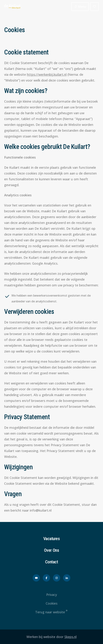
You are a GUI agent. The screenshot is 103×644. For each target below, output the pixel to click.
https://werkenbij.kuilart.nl (47, 74)
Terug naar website (52, 612)
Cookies (52, 603)
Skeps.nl (70, 637)
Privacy (52, 595)
